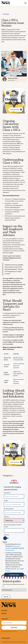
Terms (19, 569)
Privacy (8, 571)
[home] (6, 3)
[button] (25, 3)
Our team (4, 610)
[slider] (5, 538)
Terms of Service (6, 638)
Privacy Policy (10, 550)
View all (6, 597)
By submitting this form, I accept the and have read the (15, 547)
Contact (4, 613)
